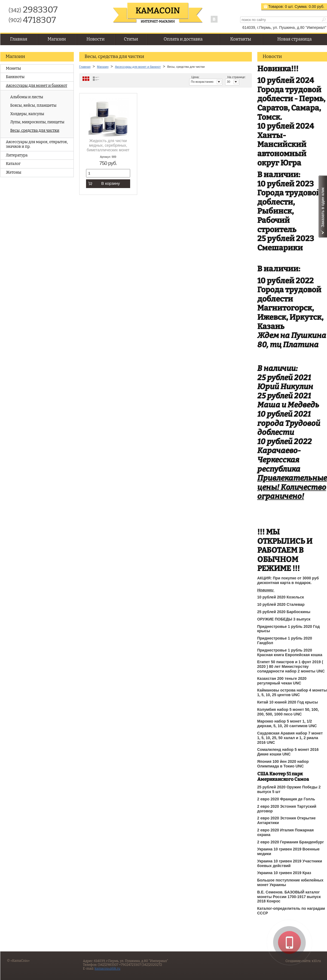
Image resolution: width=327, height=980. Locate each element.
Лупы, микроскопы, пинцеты (37, 122)
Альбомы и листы (27, 97)
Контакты (241, 39)
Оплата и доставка (183, 39)
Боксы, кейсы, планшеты (33, 105)
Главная (19, 39)
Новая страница (295, 39)
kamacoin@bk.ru (107, 969)
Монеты (13, 68)
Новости (95, 39)
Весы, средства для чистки (35, 130)
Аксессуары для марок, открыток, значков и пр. (37, 144)
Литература (17, 155)
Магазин (57, 39)
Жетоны (14, 172)
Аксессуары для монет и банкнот (37, 86)
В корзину (104, 183)
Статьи (131, 39)
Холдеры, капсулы (27, 114)
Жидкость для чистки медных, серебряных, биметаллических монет (108, 145)
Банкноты (15, 77)
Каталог (13, 164)
